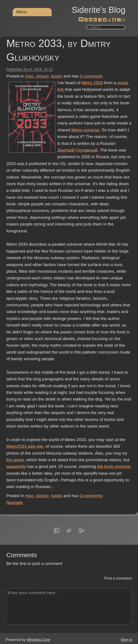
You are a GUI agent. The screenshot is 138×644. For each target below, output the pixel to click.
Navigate (15, 503)
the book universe (114, 466)
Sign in (126, 640)
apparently (16, 466)
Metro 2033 (92, 83)
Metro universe (85, 130)
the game (15, 460)
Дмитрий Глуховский (78, 150)
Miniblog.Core (38, 640)
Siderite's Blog (99, 10)
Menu (22, 12)
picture (42, 76)
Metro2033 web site (25, 446)
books (57, 76)
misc (29, 76)
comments (91, 76)
